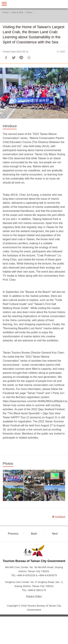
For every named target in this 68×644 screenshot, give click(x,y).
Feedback (29, 58)
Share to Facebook (6, 58)
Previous (13, 534)
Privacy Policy (34, 596)
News (29, 12)
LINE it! (21, 58)
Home (6, 12)
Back (34, 534)
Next (55, 534)
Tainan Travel (34, 4)
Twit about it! (14, 58)
